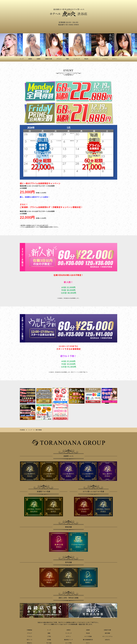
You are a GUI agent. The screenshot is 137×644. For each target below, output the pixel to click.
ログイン (69, 636)
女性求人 (108, 639)
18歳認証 (30, 630)
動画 (49, 633)
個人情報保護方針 (88, 639)
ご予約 (49, 636)
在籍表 (88, 630)
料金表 (88, 633)
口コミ (88, 642)
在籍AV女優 (107, 630)
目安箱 (49, 639)
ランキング (68, 633)
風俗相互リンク (68, 639)
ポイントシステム (107, 636)
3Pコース (30, 639)
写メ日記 (49, 642)
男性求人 (30, 642)
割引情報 (108, 633)
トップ (49, 630)
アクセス (30, 636)
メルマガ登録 (88, 636)
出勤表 (68, 630)
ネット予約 (68, 642)
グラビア (30, 633)
